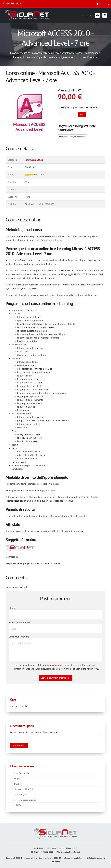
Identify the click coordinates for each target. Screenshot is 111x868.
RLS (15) (17, 805)
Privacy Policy (77, 858)
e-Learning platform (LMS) (48, 858)
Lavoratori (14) (20, 794)
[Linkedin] (87, 15)
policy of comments (53, 665)
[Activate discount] (19, 745)
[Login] (97, 15)
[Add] (73, 114)
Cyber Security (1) (21, 773)
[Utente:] (55, 614)
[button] (99, 4)
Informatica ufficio (34, 160)
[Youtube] (91, 15)
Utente (12, 608)
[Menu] (105, 15)
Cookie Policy (89, 858)
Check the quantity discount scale (72, 137)
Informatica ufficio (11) (23, 789)
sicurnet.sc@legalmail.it (70, 852)
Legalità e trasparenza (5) (25, 800)
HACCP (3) (18, 784)
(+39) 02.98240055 (13, 4)
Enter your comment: (19, 637)
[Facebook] (82, 15)
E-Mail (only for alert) (19, 622)
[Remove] (61, 114)
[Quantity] (67, 114)
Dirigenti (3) (19, 778)
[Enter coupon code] (55, 738)
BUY (82, 114)
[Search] (108, 4)
